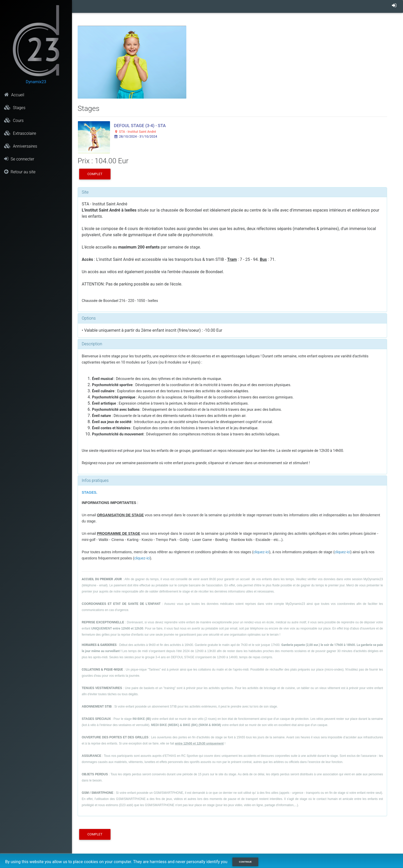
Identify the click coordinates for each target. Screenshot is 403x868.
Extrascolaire (20, 133)
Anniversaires (21, 146)
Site (85, 192)
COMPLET (95, 174)
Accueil (14, 95)
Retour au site (20, 172)
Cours (14, 120)
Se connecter (19, 159)
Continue (245, 862)
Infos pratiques (95, 480)
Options (89, 318)
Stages (15, 108)
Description (92, 344)
